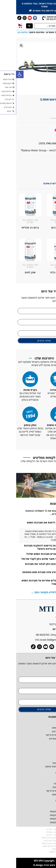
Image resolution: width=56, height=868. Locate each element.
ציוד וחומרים (36, 32)
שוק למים (14, 272)
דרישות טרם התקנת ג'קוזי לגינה (41, 840)
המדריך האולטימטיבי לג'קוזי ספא (41, 846)
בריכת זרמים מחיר (47, 855)
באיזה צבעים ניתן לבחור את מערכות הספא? (31, 565)
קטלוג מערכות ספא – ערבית (42, 835)
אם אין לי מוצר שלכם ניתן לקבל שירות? (27, 559)
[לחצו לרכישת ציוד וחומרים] (14, 10)
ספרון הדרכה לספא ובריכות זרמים (40, 838)
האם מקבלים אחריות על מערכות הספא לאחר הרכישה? (29, 582)
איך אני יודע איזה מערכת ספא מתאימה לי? (29, 574)
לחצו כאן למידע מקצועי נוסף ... (33, 592)
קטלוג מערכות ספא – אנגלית (42, 832)
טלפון (51, 317)
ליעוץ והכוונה (37, 17)
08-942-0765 (37, 19)
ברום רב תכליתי (14, 227)
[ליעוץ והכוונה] (28, 18)
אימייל (51, 328)
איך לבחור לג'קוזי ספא (45, 849)
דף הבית (49, 32)
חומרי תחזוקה (44, 220)
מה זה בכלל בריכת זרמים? (44, 852)
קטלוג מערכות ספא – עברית (42, 829)
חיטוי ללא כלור (42, 272)
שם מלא (50, 306)
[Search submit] (13, 26)
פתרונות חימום (21, 32)
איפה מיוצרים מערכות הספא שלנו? (30, 554)
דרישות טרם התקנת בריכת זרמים (40, 843)
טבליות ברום (42, 227)
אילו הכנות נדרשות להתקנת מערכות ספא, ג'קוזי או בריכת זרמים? (30, 547)
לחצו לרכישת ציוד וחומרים (30, 11)
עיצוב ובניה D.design (28, 865)
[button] (4, 74)
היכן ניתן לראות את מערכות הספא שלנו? (32, 524)
